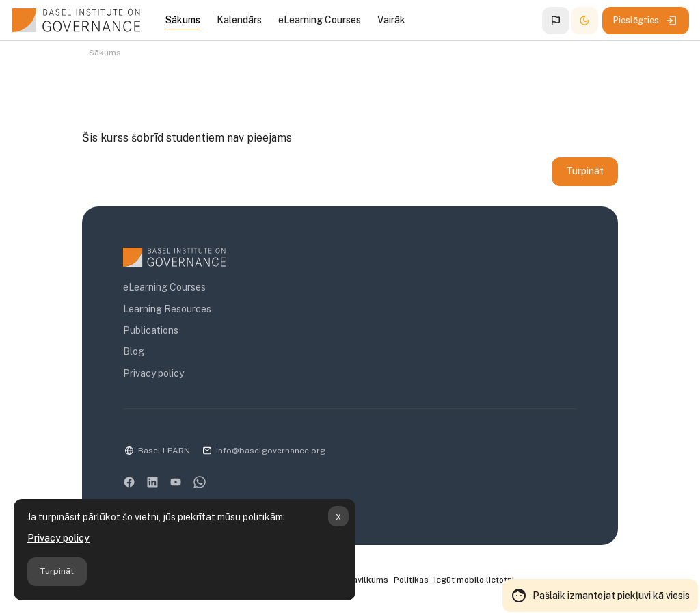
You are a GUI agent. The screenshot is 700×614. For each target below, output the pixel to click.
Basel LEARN (164, 451)
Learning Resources (167, 310)
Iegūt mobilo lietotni (474, 580)
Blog (134, 353)
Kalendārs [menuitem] (239, 20)
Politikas (411, 580)
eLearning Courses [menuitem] (320, 20)
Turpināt (57, 571)
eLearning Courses (164, 289)
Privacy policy (58, 538)
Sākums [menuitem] (183, 20)
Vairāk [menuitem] (391, 20)
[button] (556, 21)
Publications (151, 332)
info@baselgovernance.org (271, 451)
